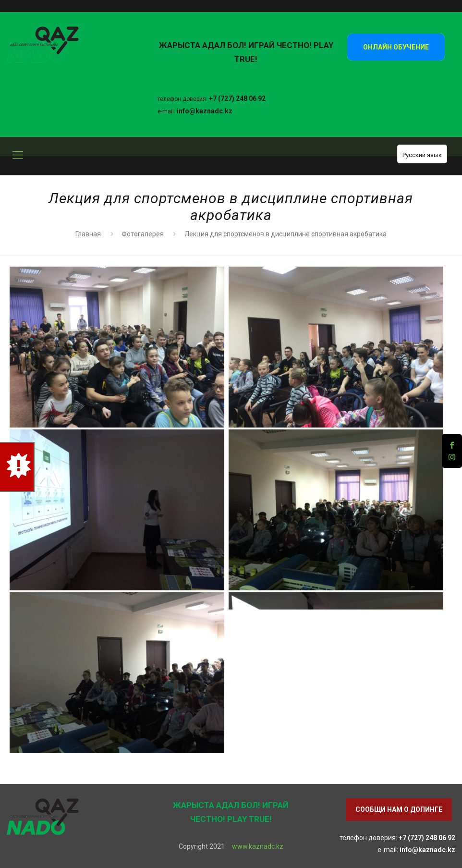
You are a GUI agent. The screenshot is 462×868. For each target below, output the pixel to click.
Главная (88, 234)
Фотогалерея (143, 234)
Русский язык (422, 155)
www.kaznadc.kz (258, 846)
